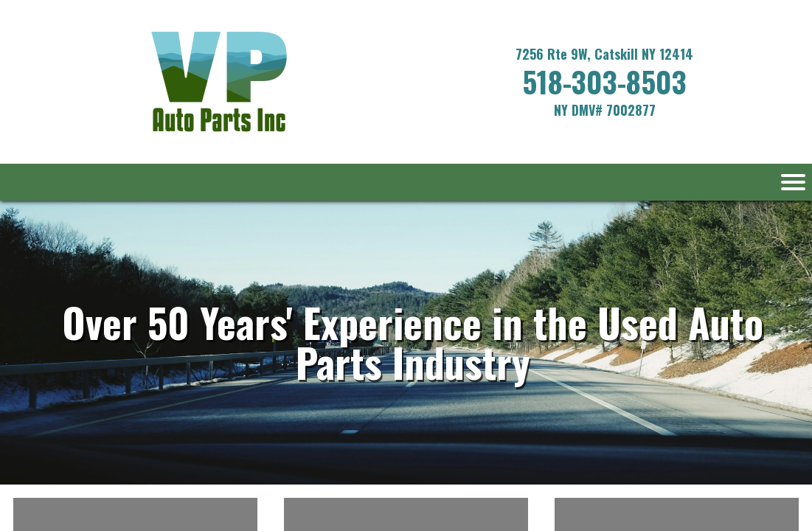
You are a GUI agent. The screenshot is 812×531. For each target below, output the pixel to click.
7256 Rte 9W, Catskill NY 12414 (604, 54)
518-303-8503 (604, 81)
